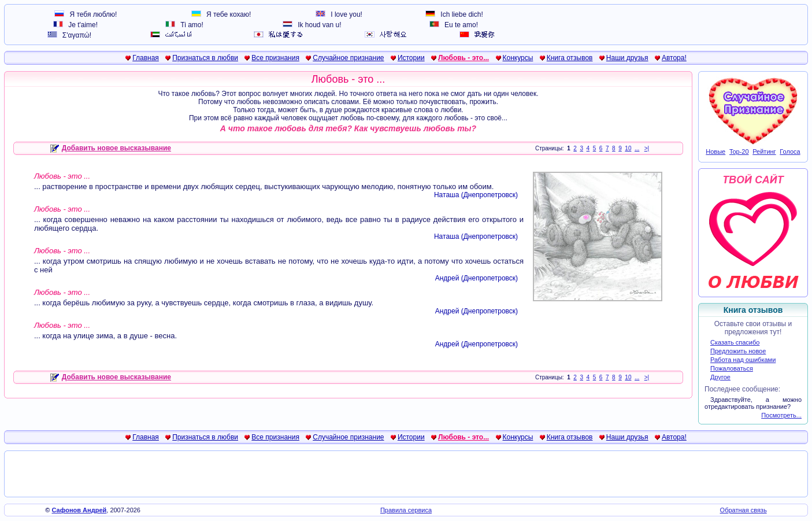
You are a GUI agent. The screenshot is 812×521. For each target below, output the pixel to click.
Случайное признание (348, 58)
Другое (720, 377)
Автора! (674, 58)
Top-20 (739, 152)
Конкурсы (518, 58)
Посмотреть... (781, 415)
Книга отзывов (570, 58)
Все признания (275, 58)
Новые (715, 152)
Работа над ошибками (743, 360)
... (637, 148)
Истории (411, 58)
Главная (146, 58)
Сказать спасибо (735, 342)
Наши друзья (627, 58)
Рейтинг (764, 152)
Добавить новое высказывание (111, 148)
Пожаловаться (732, 368)
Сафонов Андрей (79, 510)
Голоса (790, 152)
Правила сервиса (406, 510)
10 (628, 148)
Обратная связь (744, 510)
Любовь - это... (464, 58)
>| (647, 148)
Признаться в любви (205, 58)
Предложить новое (738, 351)
